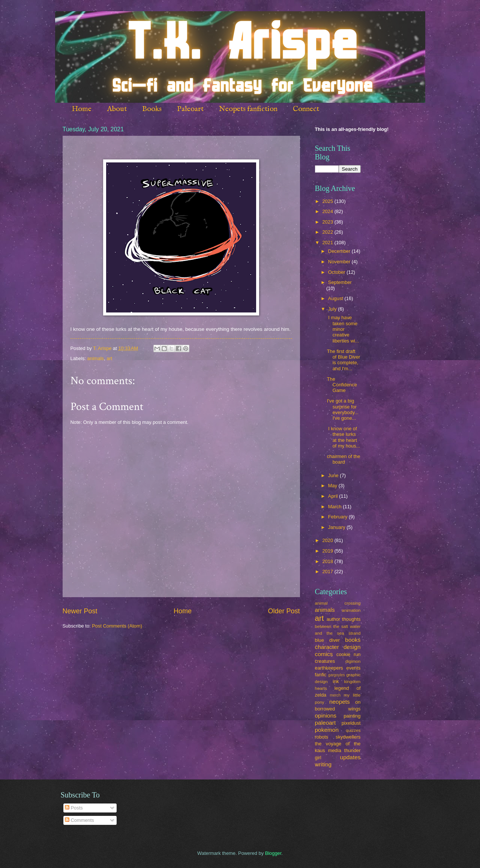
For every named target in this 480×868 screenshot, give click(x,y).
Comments (79, 820)
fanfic (321, 675)
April (334, 496)
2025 (328, 201)
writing (323, 764)
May (333, 486)
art (109, 358)
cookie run (349, 654)
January (337, 527)
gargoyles (337, 675)
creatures (325, 661)
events (354, 668)
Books (152, 109)
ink (336, 681)
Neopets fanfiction (248, 109)
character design (338, 647)
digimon (353, 661)
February (338, 517)
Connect (306, 109)
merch (335, 695)
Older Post (284, 611)
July (333, 309)
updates (350, 757)
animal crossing (338, 603)
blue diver (328, 640)
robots (322, 737)
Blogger (273, 853)
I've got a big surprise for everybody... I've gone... (343, 409)
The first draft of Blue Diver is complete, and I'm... (344, 360)
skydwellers (348, 737)
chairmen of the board (344, 459)
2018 (328, 561)
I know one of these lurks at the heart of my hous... (344, 437)
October (337, 272)
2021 (328, 243)
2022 (328, 232)
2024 (328, 211)
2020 (328, 540)
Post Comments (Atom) (117, 626)
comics (324, 654)
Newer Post (80, 611)
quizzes (353, 730)
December (340, 251)
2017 (328, 571)
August (336, 298)
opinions (326, 716)
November (340, 262)
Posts (74, 808)
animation (351, 610)
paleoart (325, 723)
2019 (328, 551)
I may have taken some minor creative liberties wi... (343, 329)
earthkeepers (329, 668)
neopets (340, 702)
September (340, 282)
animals (96, 358)
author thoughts (344, 619)
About (117, 109)
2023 (328, 222)
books (353, 640)
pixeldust (351, 723)
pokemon (327, 730)
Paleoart (190, 109)
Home (82, 109)
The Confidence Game (342, 385)
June (334, 475)
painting (352, 716)
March (335, 507)
